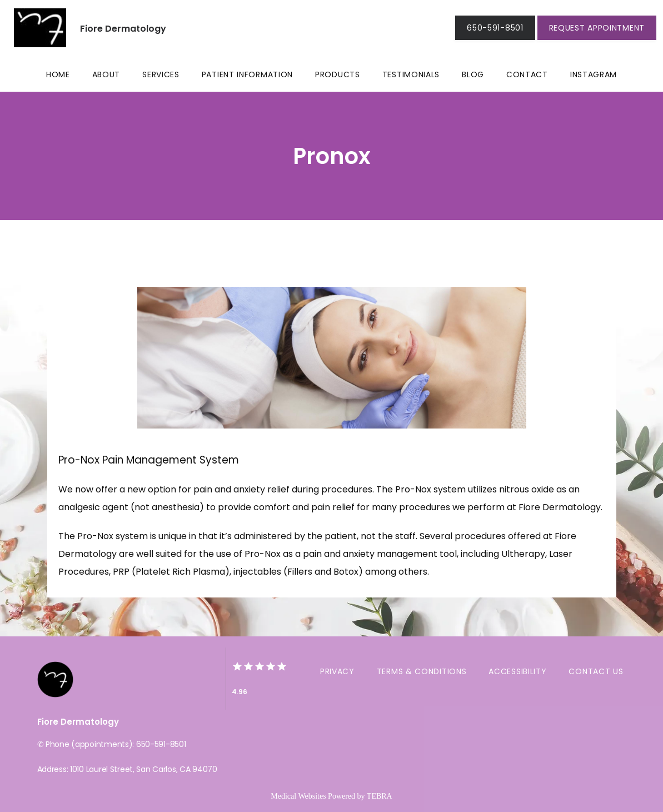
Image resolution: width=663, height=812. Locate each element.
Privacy (337, 671)
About (106, 74)
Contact (527, 74)
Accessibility (517, 671)
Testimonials (411, 74)
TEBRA (380, 796)
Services (161, 74)
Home (58, 74)
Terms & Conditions (422, 671)
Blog (473, 74)
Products (338, 74)
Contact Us (596, 671)
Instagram (594, 74)
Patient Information (247, 74)
